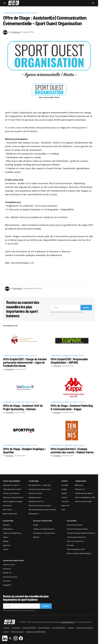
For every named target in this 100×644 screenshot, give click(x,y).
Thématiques (80, 481)
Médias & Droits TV (36, 501)
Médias (6, 541)
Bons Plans (7, 510)
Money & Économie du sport (40, 506)
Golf (63, 510)
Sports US (66, 506)
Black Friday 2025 (10, 514)
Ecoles (6, 549)
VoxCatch (7, 569)
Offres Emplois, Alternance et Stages (17, 13)
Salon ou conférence (75, 541)
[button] (5, 3)
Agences (7, 545)
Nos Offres (72, 521)
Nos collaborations (59, 628)
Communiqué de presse (76, 537)
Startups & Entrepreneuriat (40, 489)
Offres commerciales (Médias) (79, 553)
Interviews (7, 506)
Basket (64, 493)
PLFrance (7, 581)
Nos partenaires (44, 628)
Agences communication (13, 497)
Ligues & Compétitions (12, 533)
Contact (6, 632)
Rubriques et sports (11, 485)
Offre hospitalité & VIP (76, 549)
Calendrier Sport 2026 (12, 489)
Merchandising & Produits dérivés (42, 510)
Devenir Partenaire (75, 525)
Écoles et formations (11, 493)
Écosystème (8, 521)
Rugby (64, 489)
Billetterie (79, 485)
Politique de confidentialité (36, 632)
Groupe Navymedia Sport (14, 561)
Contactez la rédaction (84, 628)
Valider (86, 308)
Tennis (64, 497)
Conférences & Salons (84, 493)
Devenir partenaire (29, 628)
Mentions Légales (17, 632)
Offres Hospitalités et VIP (85, 497)
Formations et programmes (44, 533)
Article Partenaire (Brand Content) (81, 533)
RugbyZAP (7, 585)
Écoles (36, 525)
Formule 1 (65, 501)
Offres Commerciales (83, 501)
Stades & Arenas (35, 493)
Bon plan (70, 545)
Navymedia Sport (68, 622)
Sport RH (34, 13)
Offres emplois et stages (13, 501)
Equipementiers (35, 497)
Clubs (5, 537)
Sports (65, 481)
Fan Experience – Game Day (40, 485)
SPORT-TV (7, 573)
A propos (6, 628)
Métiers (36, 537)
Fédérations (8, 529)
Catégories (34, 481)
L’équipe (71, 628)
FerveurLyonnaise (10, 577)
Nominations (34, 514)
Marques (7, 525)
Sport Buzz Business (11, 481)
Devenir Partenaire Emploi (77, 529)
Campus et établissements (44, 529)
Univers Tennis (9, 565)
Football (65, 485)
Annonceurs (16, 628)
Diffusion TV (80, 489)
